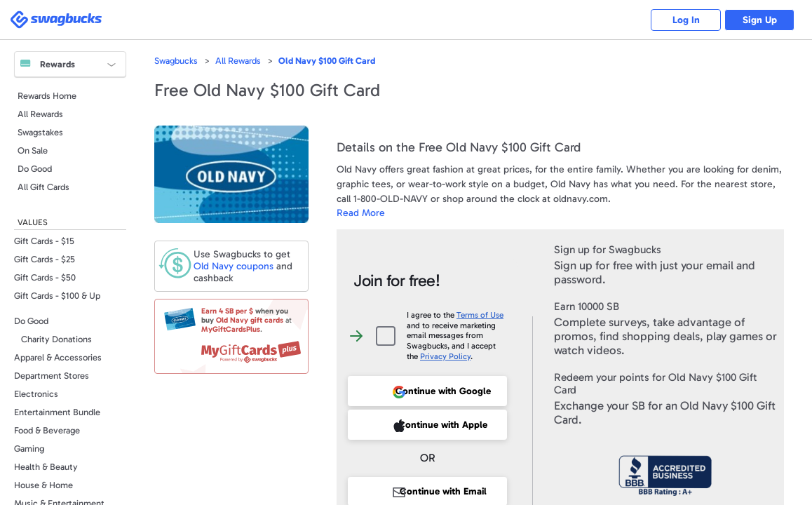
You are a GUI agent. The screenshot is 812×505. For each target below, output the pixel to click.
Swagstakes (40, 132)
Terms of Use (480, 315)
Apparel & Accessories (58, 357)
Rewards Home (47, 96)
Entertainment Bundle (57, 412)
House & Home (43, 485)
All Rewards (40, 114)
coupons (234, 266)
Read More (361, 213)
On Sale (33, 150)
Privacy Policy (445, 356)
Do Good (35, 169)
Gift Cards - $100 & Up (57, 296)
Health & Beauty (46, 467)
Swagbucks (176, 61)
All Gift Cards (43, 187)
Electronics (36, 394)
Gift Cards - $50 (45, 277)
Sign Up (760, 20)
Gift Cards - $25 (45, 259)
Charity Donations (56, 339)
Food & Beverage (47, 430)
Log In (686, 20)
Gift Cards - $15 (44, 241)
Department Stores (52, 376)
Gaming (29, 449)
